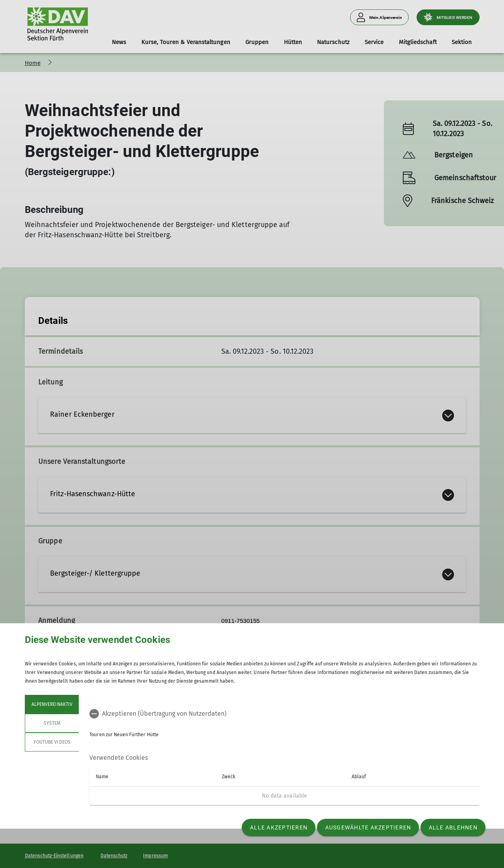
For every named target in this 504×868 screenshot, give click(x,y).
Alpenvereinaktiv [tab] (52, 704)
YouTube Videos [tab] (52, 742)
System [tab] (52, 723)
